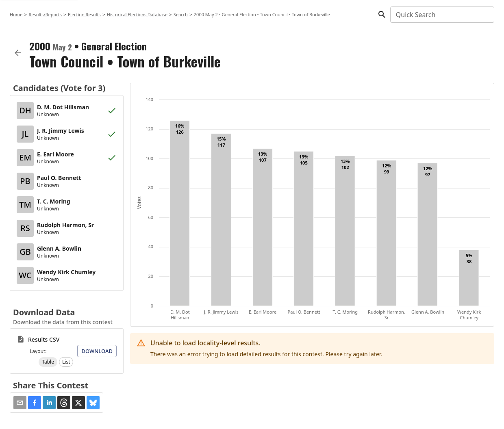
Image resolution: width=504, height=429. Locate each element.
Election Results (84, 14)
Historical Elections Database (137, 14)
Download (97, 351)
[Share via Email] (20, 403)
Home (16, 14)
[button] (48, 362)
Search (181, 14)
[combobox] (442, 15)
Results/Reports (45, 14)
